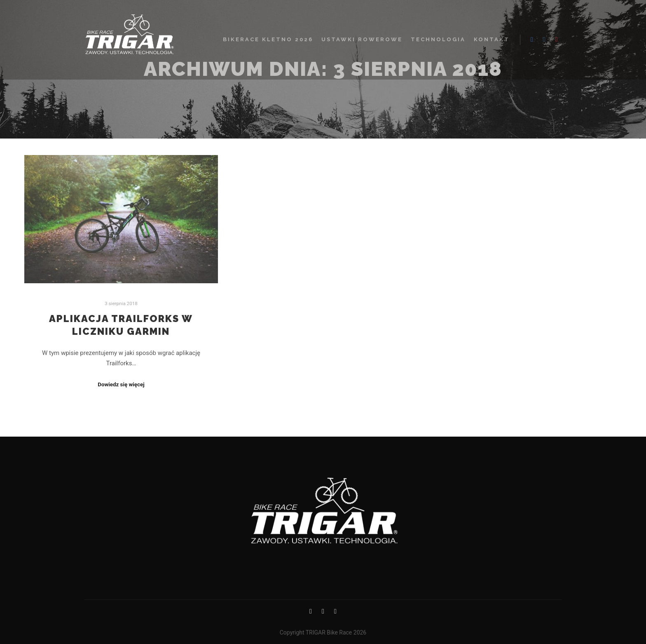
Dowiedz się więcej (121, 384)
